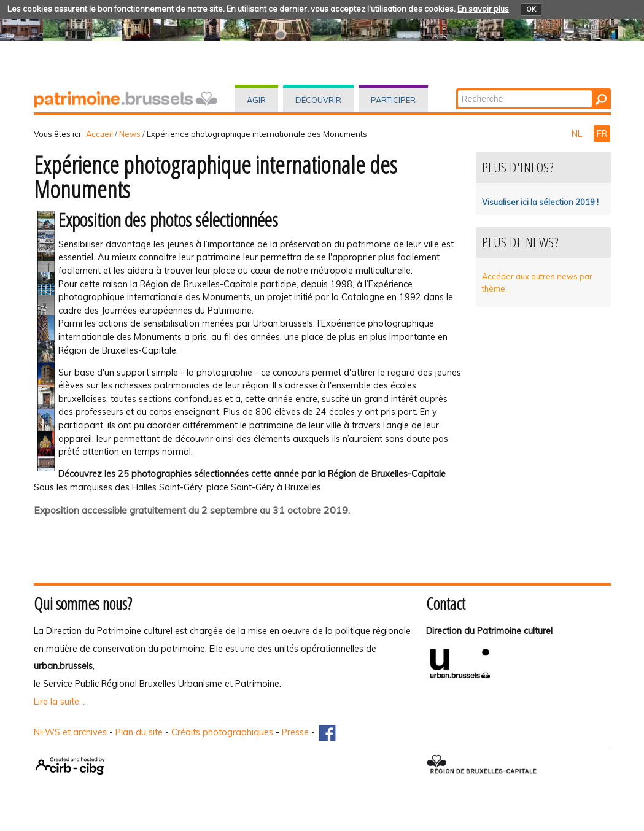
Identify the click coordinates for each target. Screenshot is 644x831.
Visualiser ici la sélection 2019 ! (540, 202)
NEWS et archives (70, 732)
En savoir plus (483, 9)
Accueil (99, 134)
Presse (295, 732)
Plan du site (139, 732)
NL (578, 134)
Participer (393, 100)
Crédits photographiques (222, 732)
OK (531, 9)
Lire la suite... (59, 702)
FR (602, 134)
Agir (256, 100)
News (130, 134)
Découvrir (318, 100)
